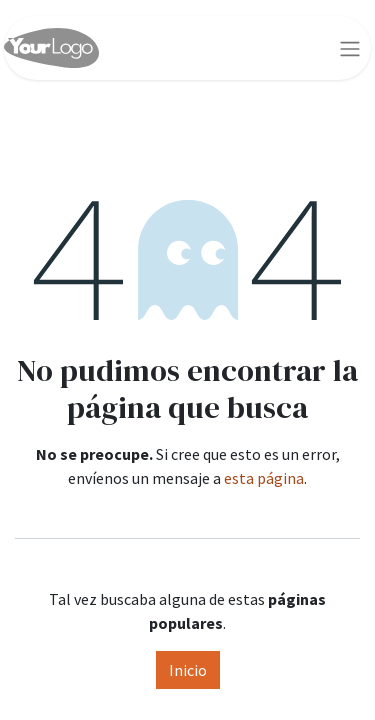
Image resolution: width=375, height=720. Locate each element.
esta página (264, 478)
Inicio (188, 670)
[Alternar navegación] (350, 48)
